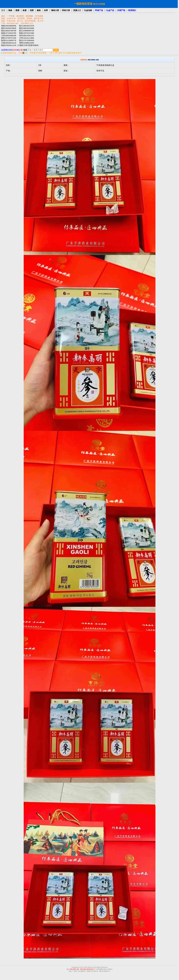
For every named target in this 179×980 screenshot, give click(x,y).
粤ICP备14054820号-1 (88, 969)
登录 (15, 50)
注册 (21, 50)
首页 (3, 10)
